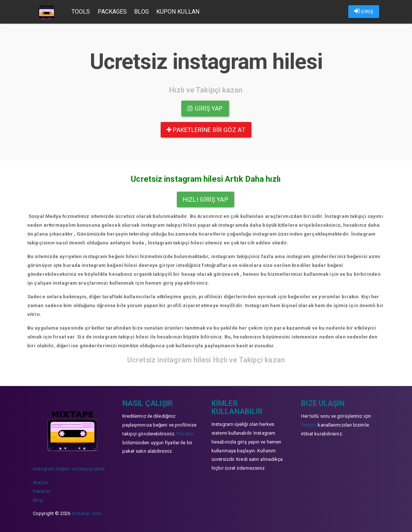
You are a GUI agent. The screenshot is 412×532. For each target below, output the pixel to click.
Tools (81, 12)
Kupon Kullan (178, 12)
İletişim (309, 425)
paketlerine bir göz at (206, 130)
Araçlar (41, 482)
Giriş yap (205, 108)
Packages (113, 12)
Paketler (41, 491)
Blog (142, 12)
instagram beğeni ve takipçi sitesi (69, 469)
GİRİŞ (364, 11)
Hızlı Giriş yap (205, 199)
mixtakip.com (86, 513)
